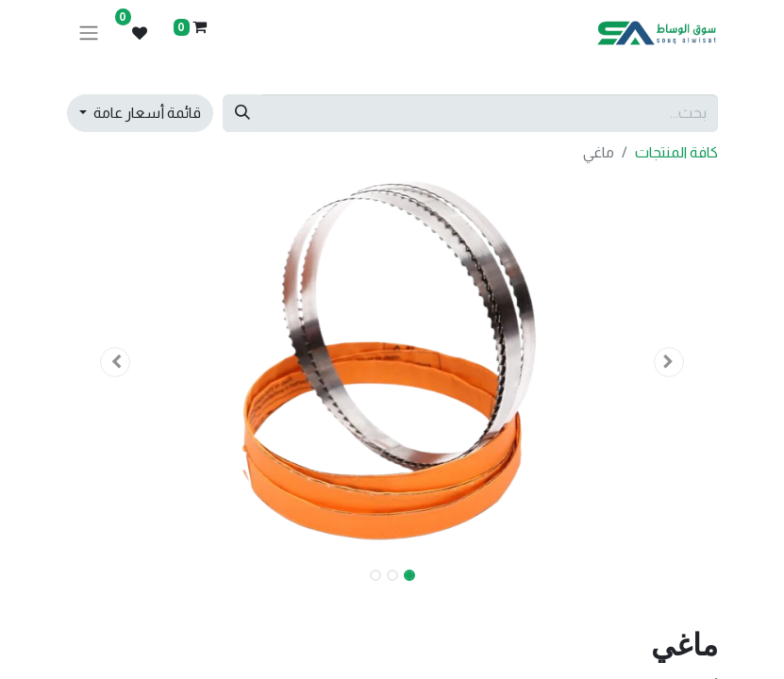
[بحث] (242, 113)
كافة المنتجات (676, 152)
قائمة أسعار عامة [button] (146, 113)
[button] (669, 362)
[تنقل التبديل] (89, 33)
